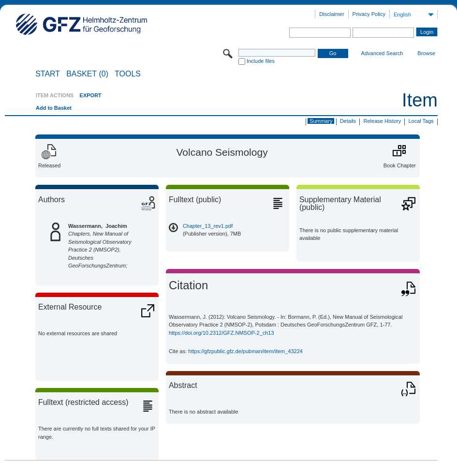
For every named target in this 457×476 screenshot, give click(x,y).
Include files (261, 61)
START (48, 74)
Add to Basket (54, 108)
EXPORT (91, 95)
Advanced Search (382, 53)
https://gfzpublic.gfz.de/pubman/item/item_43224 (245, 351)
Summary (321, 121)
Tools (128, 74)
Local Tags (421, 121)
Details (348, 121)
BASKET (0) (87, 74)
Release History (383, 121)
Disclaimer (332, 14)
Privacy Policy (369, 14)
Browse (426, 53)
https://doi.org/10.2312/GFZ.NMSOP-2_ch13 (221, 333)
